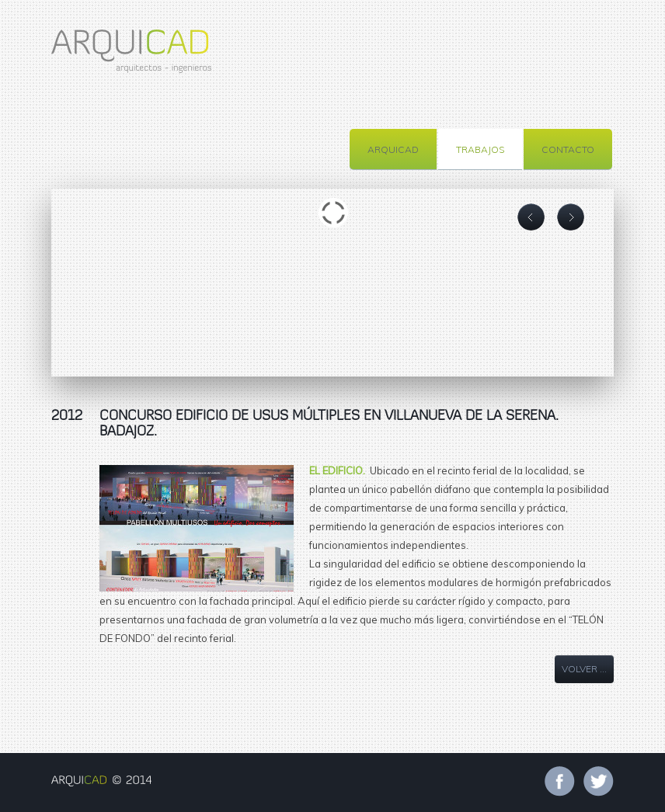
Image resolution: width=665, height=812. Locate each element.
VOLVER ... (584, 669)
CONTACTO (568, 149)
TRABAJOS (480, 149)
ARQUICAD (393, 149)
